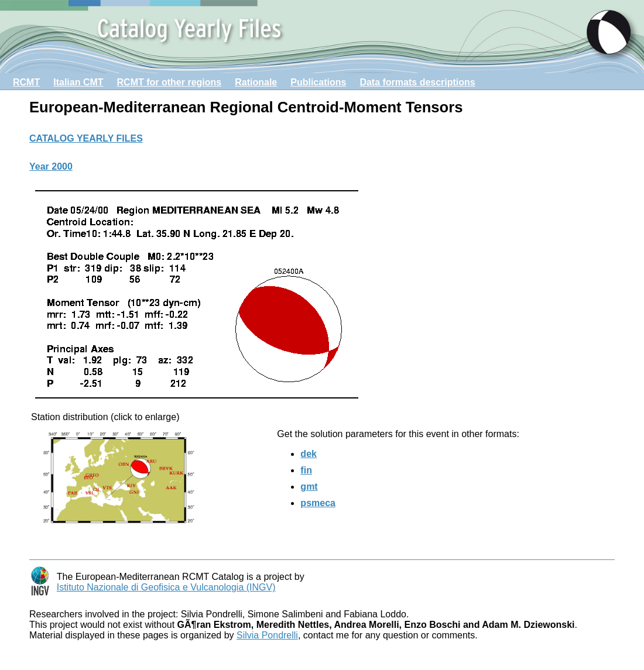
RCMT (26, 82)
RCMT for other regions (169, 82)
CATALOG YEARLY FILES (86, 138)
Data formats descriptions (417, 82)
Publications (318, 82)
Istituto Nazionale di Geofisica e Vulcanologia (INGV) (166, 587)
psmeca (318, 503)
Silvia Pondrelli (267, 635)
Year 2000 (51, 166)
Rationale (256, 82)
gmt (309, 487)
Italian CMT (78, 82)
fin (306, 470)
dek (309, 454)
